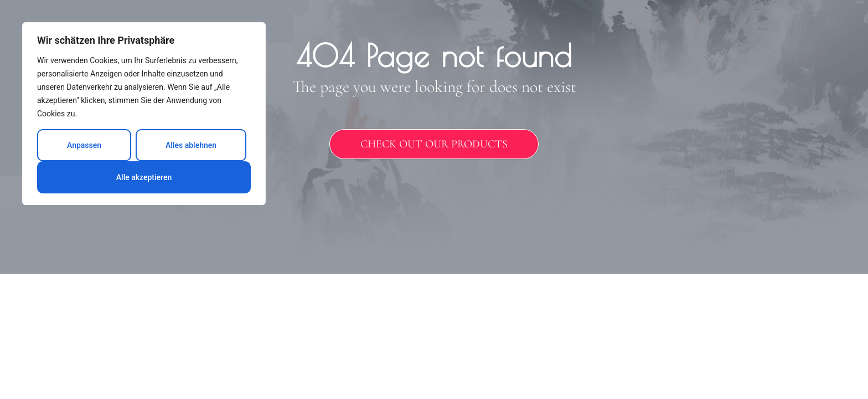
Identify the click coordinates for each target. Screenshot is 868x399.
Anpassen (84, 145)
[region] (144, 114)
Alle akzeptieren (144, 177)
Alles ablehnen (191, 145)
